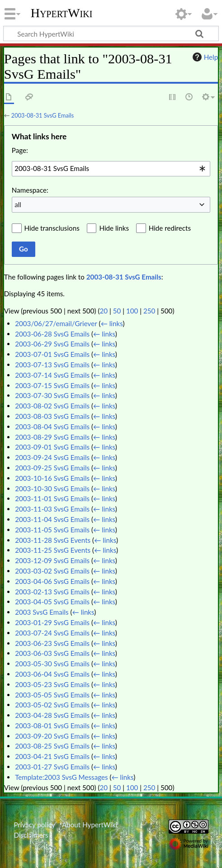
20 (104, 311)
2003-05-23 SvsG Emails (52, 684)
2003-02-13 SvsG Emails (52, 592)
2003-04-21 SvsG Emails (52, 756)
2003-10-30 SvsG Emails (52, 489)
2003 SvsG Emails (42, 612)
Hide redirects (170, 228)
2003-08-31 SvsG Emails (43, 115)
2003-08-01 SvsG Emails (52, 726)
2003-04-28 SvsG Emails (52, 715)
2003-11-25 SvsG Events (53, 550)
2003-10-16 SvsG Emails (52, 478)
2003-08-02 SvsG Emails (52, 406)
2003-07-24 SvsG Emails (52, 633)
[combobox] (111, 169)
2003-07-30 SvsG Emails (52, 395)
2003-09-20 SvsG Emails (52, 736)
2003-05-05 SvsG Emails (52, 695)
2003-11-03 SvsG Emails (52, 509)
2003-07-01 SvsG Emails (52, 354)
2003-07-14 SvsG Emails (52, 375)
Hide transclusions (52, 228)
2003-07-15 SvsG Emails (52, 385)
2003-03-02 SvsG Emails (52, 571)
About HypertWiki (90, 825)
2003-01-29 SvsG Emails (52, 622)
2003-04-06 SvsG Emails (52, 581)
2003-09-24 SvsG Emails (52, 457)
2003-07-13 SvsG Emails (52, 365)
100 (132, 311)
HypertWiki (62, 13)
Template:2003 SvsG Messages (61, 777)
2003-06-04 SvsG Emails (52, 674)
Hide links (114, 228)
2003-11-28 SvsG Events (53, 540)
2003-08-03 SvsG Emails (52, 416)
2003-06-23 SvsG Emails (52, 643)
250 (149, 311)
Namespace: (30, 190)
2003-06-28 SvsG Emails (52, 334)
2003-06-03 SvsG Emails (52, 653)
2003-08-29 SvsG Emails (52, 437)
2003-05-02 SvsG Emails (52, 705)
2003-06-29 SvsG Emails (52, 344)
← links (112, 323)
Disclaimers (31, 835)
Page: (20, 150)
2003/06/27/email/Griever (56, 323)
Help (204, 57)
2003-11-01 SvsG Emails (52, 498)
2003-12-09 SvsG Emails (52, 560)
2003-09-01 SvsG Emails (52, 447)
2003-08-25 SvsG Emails (52, 746)
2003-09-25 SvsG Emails (52, 468)
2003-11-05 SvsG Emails (52, 530)
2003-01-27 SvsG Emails (52, 767)
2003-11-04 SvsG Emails (52, 519)
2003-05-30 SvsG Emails (52, 664)
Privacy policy (34, 825)
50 (117, 311)
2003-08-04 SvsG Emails (52, 427)
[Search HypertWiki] (111, 33)
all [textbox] (18, 204)
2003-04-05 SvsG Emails (52, 602)
